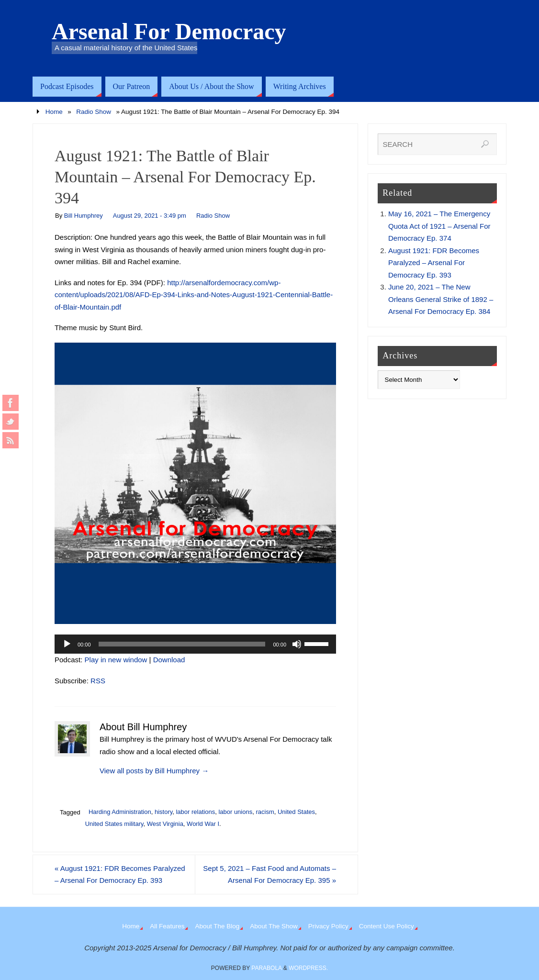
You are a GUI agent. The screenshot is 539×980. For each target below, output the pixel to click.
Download (169, 660)
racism (265, 812)
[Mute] (297, 644)
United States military (114, 824)
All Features (167, 926)
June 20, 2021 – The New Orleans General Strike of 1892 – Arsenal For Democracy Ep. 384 (441, 299)
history (163, 812)
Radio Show (94, 112)
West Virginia (165, 824)
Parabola (266, 968)
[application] (195, 644)
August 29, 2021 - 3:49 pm (150, 216)
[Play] (67, 644)
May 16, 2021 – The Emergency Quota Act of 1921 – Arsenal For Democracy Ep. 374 (439, 226)
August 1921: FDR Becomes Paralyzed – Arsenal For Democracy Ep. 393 (120, 874)
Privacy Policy (328, 926)
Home (54, 112)
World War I (203, 824)
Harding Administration (120, 812)
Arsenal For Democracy (169, 32)
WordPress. (308, 968)
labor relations (195, 812)
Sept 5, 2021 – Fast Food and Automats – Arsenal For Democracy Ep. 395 (269, 874)
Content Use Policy (387, 926)
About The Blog (217, 926)
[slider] (182, 644)
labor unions (235, 812)
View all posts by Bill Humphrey (154, 771)
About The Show (274, 926)
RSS (98, 681)
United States (296, 812)
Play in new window (116, 660)
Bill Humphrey (84, 216)
